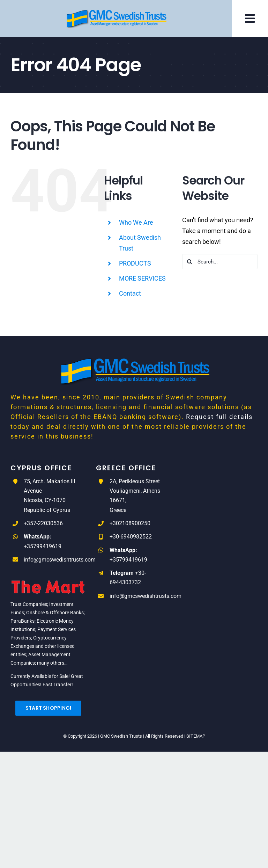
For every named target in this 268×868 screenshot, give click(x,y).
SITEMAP (196, 736)
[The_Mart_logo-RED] (48, 576)
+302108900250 (130, 523)
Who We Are (136, 222)
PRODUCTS (135, 263)
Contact (130, 293)
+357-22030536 (43, 523)
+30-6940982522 (131, 537)
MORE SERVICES (142, 278)
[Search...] (220, 262)
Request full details (219, 417)
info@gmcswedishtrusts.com (60, 560)
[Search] (190, 262)
